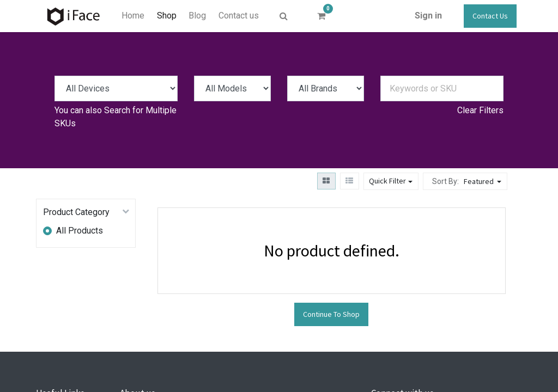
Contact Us (490, 16)
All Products (80, 231)
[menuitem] (133, 16)
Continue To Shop (331, 314)
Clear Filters (480, 110)
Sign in (428, 16)
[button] (484, 181)
